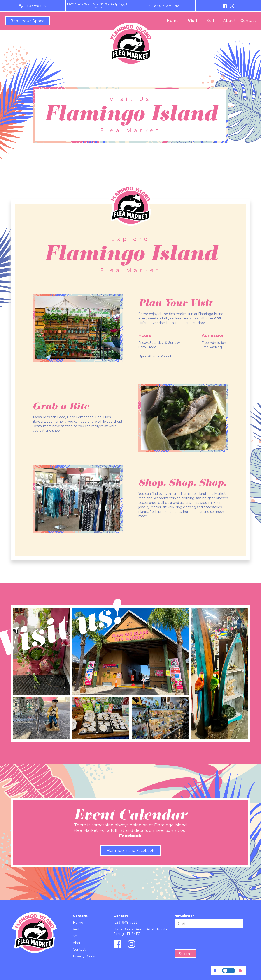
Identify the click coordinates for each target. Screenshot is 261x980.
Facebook (130, 836)
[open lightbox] (42, 651)
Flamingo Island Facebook (130, 851)
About (230, 21)
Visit (193, 21)
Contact (248, 21)
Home (173, 21)
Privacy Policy (84, 956)
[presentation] (209, 939)
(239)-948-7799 (36, 6)
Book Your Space (28, 21)
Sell (210, 21)
